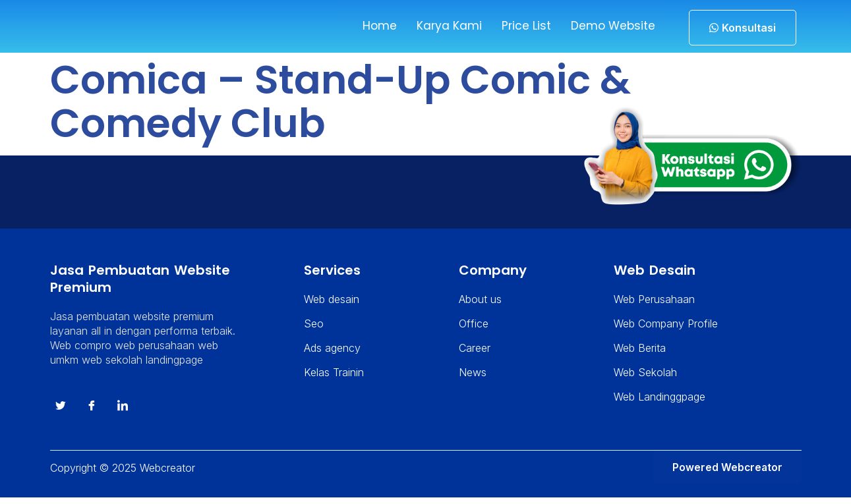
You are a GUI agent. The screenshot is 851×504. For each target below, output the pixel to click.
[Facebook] (92, 412)
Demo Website (611, 26)
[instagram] (123, 412)
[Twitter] (61, 412)
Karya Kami (445, 26)
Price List (523, 26)
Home (375, 26)
